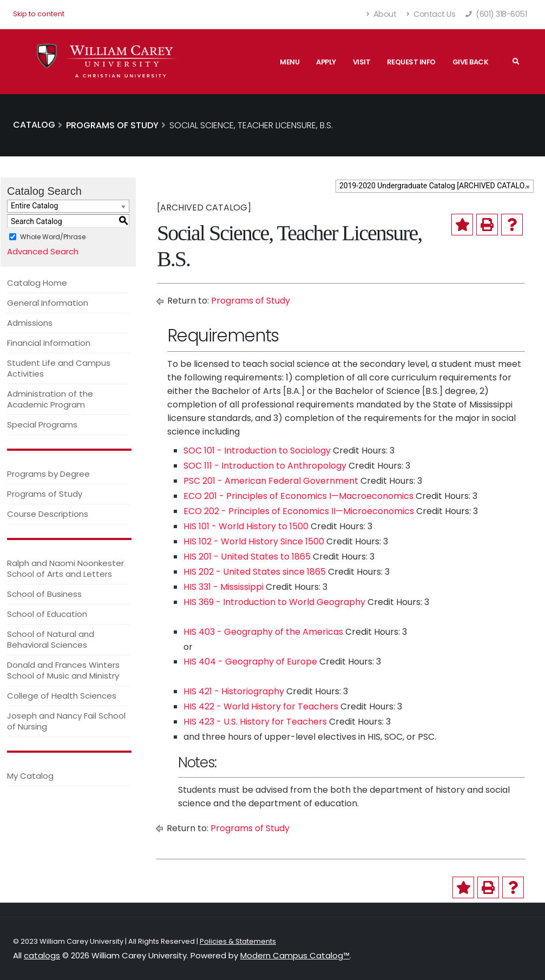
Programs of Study (45, 494)
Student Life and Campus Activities (59, 368)
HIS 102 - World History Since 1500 (254, 541)
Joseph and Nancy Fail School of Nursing (66, 721)
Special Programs (42, 425)
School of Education (47, 614)
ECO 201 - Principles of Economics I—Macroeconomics (298, 496)
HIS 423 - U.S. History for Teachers (255, 722)
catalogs (42, 955)
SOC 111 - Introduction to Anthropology (265, 466)
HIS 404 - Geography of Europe (250, 662)
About (382, 14)
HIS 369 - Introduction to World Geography (274, 602)
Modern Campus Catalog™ (295, 955)
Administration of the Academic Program (50, 399)
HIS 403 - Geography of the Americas (263, 632)
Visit (362, 62)
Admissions (30, 323)
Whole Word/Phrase (53, 237)
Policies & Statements (238, 941)
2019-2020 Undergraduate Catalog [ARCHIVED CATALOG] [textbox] (436, 186)
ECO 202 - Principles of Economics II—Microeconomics (299, 511)
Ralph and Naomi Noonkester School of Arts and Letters (65, 568)
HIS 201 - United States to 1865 (247, 557)
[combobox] (435, 186)
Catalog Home (37, 283)
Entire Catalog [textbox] (34, 206)
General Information (48, 303)
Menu (290, 62)
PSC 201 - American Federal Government (271, 481)
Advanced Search (43, 251)
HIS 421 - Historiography (234, 691)
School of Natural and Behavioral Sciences (51, 639)
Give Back (471, 62)
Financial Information (49, 343)
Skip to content (39, 14)
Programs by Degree (48, 474)
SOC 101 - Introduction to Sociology (257, 450)
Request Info (411, 62)
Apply (326, 62)
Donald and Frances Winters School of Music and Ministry (63, 670)
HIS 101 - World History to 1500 (246, 526)
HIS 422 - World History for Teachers (261, 706)
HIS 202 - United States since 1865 (255, 572)
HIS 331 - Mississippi (224, 587)
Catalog (34, 125)
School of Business (44, 594)
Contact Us (431, 14)
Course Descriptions (48, 514)
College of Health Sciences (62, 696)
